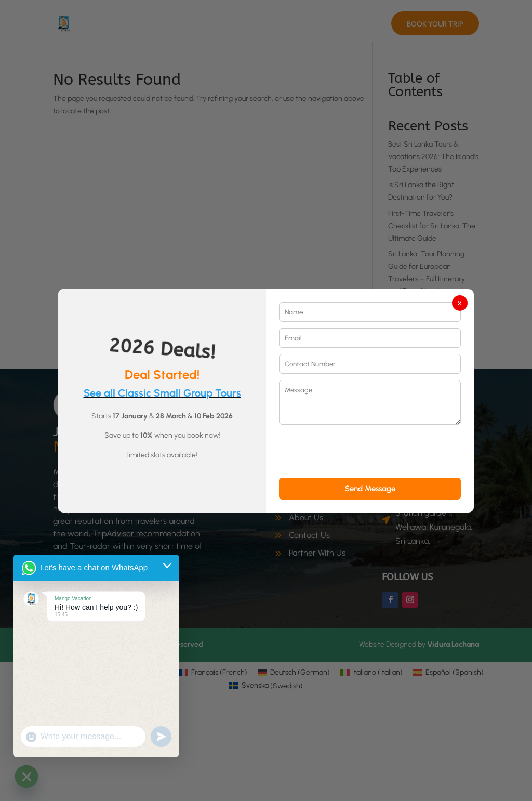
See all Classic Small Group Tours (162, 393)
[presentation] (358, 451)
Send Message (370, 489)
